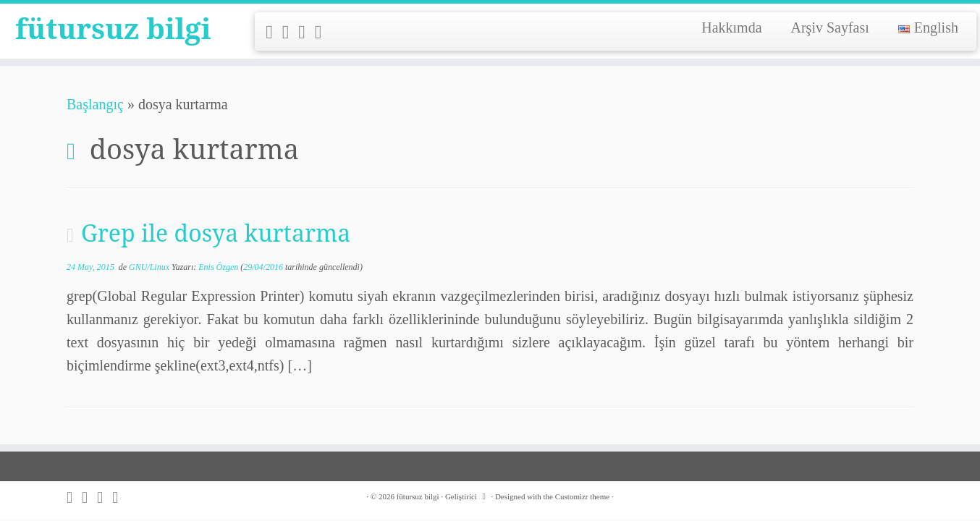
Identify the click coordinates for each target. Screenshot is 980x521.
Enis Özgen (218, 267)
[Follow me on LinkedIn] (323, 32)
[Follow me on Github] (307, 32)
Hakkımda (731, 27)
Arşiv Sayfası (830, 27)
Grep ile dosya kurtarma (216, 233)
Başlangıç (95, 104)
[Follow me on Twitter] (291, 32)
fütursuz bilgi (113, 29)
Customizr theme (582, 496)
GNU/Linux (150, 267)
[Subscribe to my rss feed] (274, 32)
